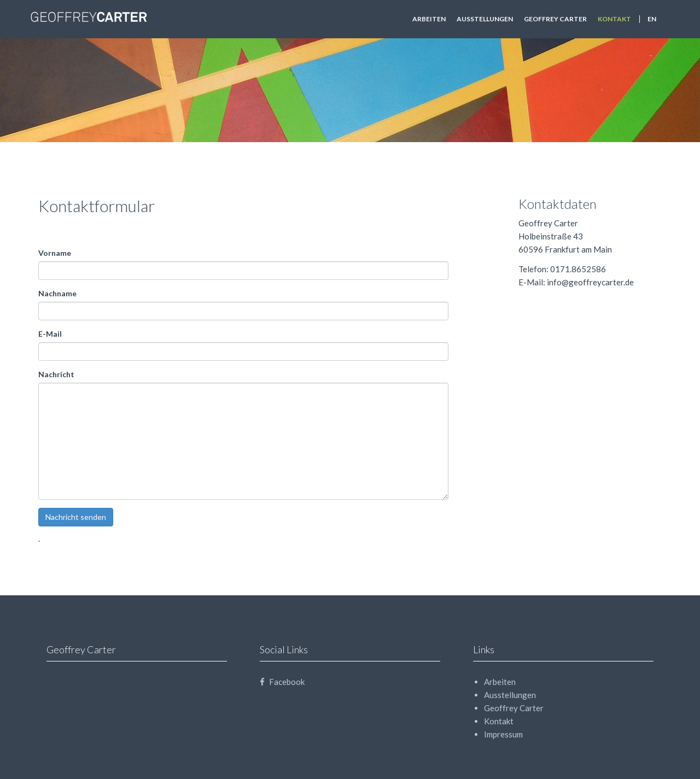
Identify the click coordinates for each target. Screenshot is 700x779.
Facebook (282, 682)
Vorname (55, 253)
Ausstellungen (485, 19)
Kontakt (614, 19)
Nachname (57, 293)
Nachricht (56, 374)
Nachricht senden (76, 517)
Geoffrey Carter (555, 19)
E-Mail (50, 334)
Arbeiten (429, 19)
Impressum (503, 734)
